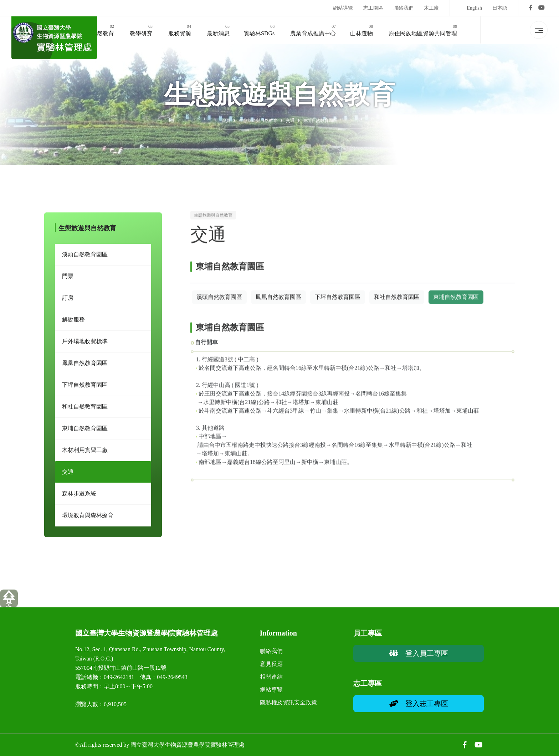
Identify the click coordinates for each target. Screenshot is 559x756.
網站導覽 (343, 8)
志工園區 (373, 8)
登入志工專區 (419, 704)
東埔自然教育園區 (85, 431)
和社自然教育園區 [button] (397, 302)
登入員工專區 (419, 653)
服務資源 (180, 30)
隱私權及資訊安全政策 (288, 702)
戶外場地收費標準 (85, 344)
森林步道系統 (79, 497)
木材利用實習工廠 (85, 453)
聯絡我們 (404, 8)
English (474, 8)
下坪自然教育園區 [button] (338, 302)
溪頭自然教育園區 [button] (219, 302)
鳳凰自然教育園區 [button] (278, 302)
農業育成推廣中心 (313, 30)
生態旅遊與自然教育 (258, 120)
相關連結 (271, 677)
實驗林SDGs (259, 30)
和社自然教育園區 (85, 410)
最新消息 (218, 30)
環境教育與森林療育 (88, 518)
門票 (68, 279)
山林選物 (361, 30)
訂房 (68, 301)
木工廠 (431, 8)
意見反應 (271, 664)
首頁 (226, 120)
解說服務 (73, 323)
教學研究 (141, 30)
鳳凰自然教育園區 (85, 366)
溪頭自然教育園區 (85, 258)
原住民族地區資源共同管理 (423, 30)
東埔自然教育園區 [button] (456, 302)
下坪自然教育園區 (85, 388)
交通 (68, 475)
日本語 (500, 8)
